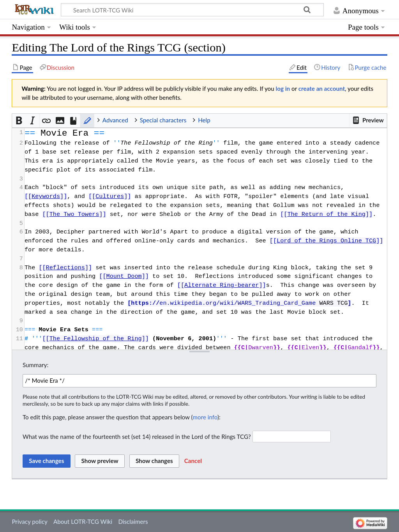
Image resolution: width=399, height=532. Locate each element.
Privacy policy (29, 521)
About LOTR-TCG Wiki (83, 521)
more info (205, 417)
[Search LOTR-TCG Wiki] (186, 10)
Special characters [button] (163, 120)
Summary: (35, 365)
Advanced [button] (115, 120)
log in (283, 88)
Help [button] (204, 120)
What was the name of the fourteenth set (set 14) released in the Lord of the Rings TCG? (137, 437)
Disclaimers (133, 521)
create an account (322, 88)
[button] (368, 120)
